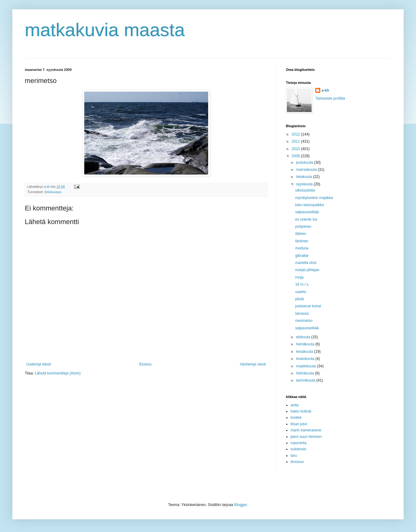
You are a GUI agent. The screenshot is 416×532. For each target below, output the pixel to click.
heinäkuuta (306, 344)
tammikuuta (306, 380)
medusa (302, 248)
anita (295, 405)
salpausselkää (307, 212)
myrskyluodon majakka (314, 198)
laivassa (302, 314)
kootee (296, 417)
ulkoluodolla (305, 190)
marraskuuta (307, 170)
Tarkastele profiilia (330, 98)
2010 (296, 149)
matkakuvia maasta (105, 30)
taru (294, 456)
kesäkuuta (305, 352)
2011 (296, 141)
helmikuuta (306, 373)
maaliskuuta (307, 366)
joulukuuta (305, 162)
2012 (296, 134)
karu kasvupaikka (310, 205)
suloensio (298, 449)
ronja (299, 277)
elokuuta (304, 337)
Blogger (241, 505)
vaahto (301, 292)
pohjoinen (303, 227)
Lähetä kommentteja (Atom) (58, 373)
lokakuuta (305, 177)
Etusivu (145, 364)
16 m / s (302, 284)
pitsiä (300, 299)
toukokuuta (306, 359)
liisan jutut (299, 424)
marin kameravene (306, 430)
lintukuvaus (53, 192)
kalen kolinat (301, 411)
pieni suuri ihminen (306, 437)
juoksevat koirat (308, 306)
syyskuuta (305, 184)
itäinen (301, 234)
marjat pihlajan (307, 270)
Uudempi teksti (39, 364)
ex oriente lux (306, 219)
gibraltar (302, 256)
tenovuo (297, 462)
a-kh (325, 90)
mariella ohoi (306, 263)
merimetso (304, 321)
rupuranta (298, 443)
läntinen (302, 241)
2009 (296, 156)
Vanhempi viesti (253, 364)
